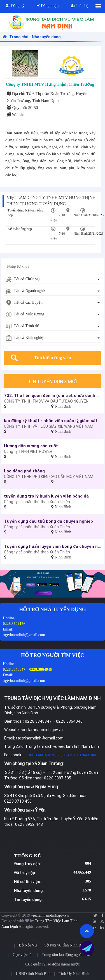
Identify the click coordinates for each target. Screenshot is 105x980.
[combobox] (53, 279)
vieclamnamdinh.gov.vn (50, 915)
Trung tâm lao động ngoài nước (67, 955)
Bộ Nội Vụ (28, 945)
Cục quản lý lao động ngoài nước (53, 964)
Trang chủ (15, 37)
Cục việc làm (24, 955)
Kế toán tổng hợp (20, 229)
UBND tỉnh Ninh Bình (33, 974)
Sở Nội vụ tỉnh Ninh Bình (65, 945)
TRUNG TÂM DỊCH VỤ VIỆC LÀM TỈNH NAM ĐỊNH (60, 755)
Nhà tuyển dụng (46, 37)
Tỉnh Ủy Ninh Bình (74, 974)
